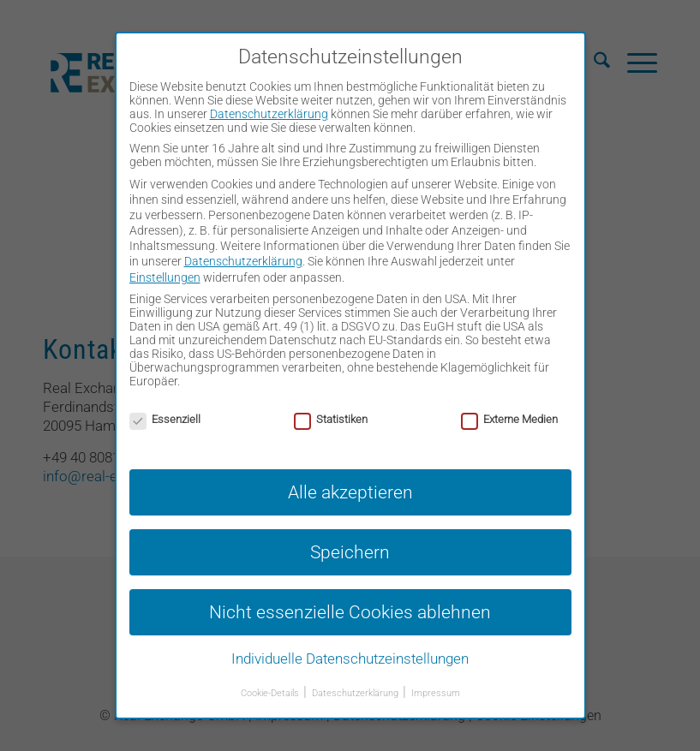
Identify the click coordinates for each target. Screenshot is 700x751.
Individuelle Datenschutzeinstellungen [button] (350, 659)
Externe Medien (509, 419)
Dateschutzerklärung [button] (356, 693)
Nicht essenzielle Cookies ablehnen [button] (350, 612)
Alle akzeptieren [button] (350, 492)
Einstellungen (165, 277)
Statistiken (331, 419)
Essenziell (165, 419)
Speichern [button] (350, 552)
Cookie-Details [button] (271, 693)
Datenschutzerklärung (269, 114)
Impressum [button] (436, 693)
